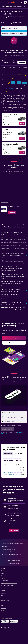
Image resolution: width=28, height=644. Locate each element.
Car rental (8, 561)
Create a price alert (12, 522)
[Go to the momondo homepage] (10, 2)
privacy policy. (4, 434)
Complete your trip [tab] (8, 461)
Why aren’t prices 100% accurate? (15, 555)
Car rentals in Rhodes (20, 562)
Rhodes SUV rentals (8, 472)
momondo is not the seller (15, 549)
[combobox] (5, 23)
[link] (22, 124)
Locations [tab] (12, 201)
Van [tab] (19, 67)
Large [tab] (15, 67)
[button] (3, 2)
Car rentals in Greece (16, 561)
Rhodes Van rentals (7, 468)
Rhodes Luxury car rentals (9, 470)
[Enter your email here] (15, 421)
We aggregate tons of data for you (15, 552)
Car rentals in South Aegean (8, 562)
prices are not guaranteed (12, 545)
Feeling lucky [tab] (19, 461)
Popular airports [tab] (8, 457)
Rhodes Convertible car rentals (10, 474)
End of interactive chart (1, 84)
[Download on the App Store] (14, 621)
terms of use (20, 432)
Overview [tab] (4, 201)
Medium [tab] (9, 67)
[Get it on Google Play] (5, 621)
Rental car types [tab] (8, 454)
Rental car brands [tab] (19, 454)
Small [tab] (3, 67)
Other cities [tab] (17, 457)
